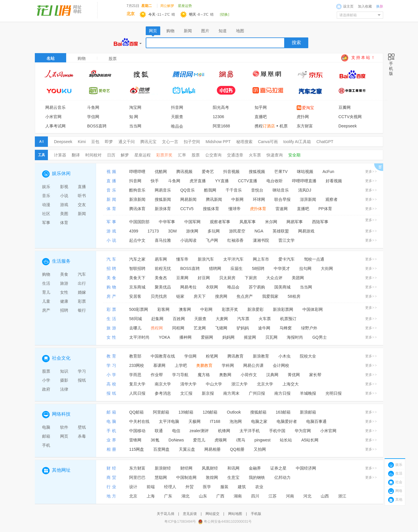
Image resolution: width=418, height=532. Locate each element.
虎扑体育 (258, 209)
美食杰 (161, 278)
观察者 (331, 199)
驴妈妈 (243, 328)
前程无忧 (163, 268)
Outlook (234, 412)
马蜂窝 (286, 328)
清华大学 (188, 384)
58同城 (136, 319)
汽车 (82, 274)
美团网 (298, 278)
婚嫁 (82, 292)
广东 (168, 496)
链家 (180, 296)
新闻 (82, 214)
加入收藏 (365, 6)
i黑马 (240, 440)
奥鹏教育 (204, 365)
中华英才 (282, 268)
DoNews (176, 440)
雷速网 (282, 209)
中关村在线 (139, 421)
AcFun (328, 172)
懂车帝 (182, 259)
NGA (259, 231)
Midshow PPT (218, 142)
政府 (46, 389)
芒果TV (281, 172)
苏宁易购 (257, 287)
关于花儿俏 (165, 514)
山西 (325, 496)
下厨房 (251, 278)
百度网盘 (161, 449)
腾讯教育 (235, 356)
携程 (265, 126)
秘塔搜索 (244, 142)
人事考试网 (55, 126)
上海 (151, 496)
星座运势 (185, 6)
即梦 (109, 142)
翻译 (76, 155)
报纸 (82, 380)
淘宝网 (135, 107)
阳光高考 (221, 107)
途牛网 (264, 328)
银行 (82, 310)
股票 (196, 155)
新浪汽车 (206, 259)
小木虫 (284, 356)
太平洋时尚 (139, 337)
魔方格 (204, 375)
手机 (46, 445)
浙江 (342, 496)
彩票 (82, 301)
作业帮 (157, 375)
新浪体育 (163, 209)
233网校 (137, 365)
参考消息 (163, 393)
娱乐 (46, 187)
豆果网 (182, 278)
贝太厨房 (227, 278)
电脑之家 (259, 421)
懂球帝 (235, 209)
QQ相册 (237, 449)
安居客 (135, 296)
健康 (64, 301)
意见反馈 (190, 514)
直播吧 (261, 117)
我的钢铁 (257, 477)
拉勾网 (305, 268)
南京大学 (163, 384)
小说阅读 (188, 240)
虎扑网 (303, 117)
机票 (284, 126)
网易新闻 (188, 199)
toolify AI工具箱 (297, 142)
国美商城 (282, 287)
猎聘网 (215, 268)
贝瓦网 (271, 337)
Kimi (82, 142)
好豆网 (204, 278)
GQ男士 (320, 337)
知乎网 (261, 107)
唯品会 (177, 126)
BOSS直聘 (97, 126)
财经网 (186, 468)
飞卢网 (212, 240)
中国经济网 (306, 468)
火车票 (255, 155)
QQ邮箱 (136, 412)
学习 (82, 371)
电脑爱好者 (287, 421)
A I (41, 142)
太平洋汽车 (233, 259)
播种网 (185, 337)
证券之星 (278, 468)
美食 (64, 274)
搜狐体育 (211, 209)
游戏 (64, 205)
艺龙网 (200, 328)
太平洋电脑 (169, 421)
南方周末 (231, 393)
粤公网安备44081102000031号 (228, 522)
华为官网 (303, 431)
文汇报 (186, 393)
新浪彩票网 (283, 309)
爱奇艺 (208, 172)
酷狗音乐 (137, 190)
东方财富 (305, 126)
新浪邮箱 (308, 412)
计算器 (60, 155)
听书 (82, 196)
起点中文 (137, 240)
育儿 (46, 292)
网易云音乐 (55, 107)
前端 (151, 487)
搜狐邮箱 (258, 412)
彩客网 (163, 309)
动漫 (46, 205)
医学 (207, 487)
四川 (255, 496)
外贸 (190, 487)
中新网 (237, 199)
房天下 (200, 296)
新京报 (208, 393)
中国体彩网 (313, 309)
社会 (399, 482)
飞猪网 (221, 328)
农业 (259, 487)
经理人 (170, 487)
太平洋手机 (250, 431)
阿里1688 (221, 126)
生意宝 (233, 477)
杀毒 (82, 436)
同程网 (178, 328)
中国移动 (137, 431)
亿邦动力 (282, 477)
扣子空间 (192, 142)
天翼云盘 (187, 449)
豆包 (95, 142)
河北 (307, 496)
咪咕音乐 (281, 190)
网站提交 (212, 514)
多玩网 (214, 231)
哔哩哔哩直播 (304, 181)
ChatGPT (325, 142)
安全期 (294, 155)
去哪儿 (135, 328)
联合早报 (282, 199)
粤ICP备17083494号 (180, 522)
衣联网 (212, 287)
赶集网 (157, 319)
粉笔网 (212, 356)
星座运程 (143, 155)
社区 (46, 214)
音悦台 (257, 190)
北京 (133, 496)
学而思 (135, 375)
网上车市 (261, 259)
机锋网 (224, 431)
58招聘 (258, 268)
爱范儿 (199, 440)
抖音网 (177, 107)
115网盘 (137, 449)
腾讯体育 (137, 209)
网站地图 (235, 514)
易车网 (161, 259)
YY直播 (222, 181)
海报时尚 (295, 337)
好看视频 (334, 181)
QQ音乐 (188, 190)
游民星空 (237, 231)
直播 (82, 187)
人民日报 (137, 393)
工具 (42, 155)
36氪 (155, 440)
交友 (82, 205)
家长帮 (315, 375)
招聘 (64, 310)
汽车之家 (137, 259)
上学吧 (181, 365)
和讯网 (233, 468)
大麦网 (222, 319)
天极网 (194, 421)
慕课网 (159, 365)
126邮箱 (210, 412)
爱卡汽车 (287, 259)
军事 (46, 223)
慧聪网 (161, 477)
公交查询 (213, 155)
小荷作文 (249, 375)
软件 (64, 427)
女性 (64, 292)
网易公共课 (253, 365)
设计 (133, 487)
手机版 (256, 514)
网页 (64, 436)
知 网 (134, 117)
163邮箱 (283, 412)
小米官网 (53, 117)
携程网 (157, 328)
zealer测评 (199, 431)
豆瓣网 (345, 107)
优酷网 (161, 172)
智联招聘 (137, 268)
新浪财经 (163, 468)
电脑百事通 (316, 421)
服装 (224, 487)
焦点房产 (245, 296)
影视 (64, 187)
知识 (64, 371)
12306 (218, 117)
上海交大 (291, 384)
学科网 (228, 365)
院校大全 (308, 356)
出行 (82, 283)
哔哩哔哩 (137, 172)
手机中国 (277, 431)
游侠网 (192, 231)
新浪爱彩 (255, 309)
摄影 (64, 380)
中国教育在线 (163, 356)
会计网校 (281, 365)
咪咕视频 (305, 172)
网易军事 (295, 222)
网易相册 (212, 449)
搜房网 (221, 296)
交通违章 (235, 155)
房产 (46, 310)
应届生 (237, 268)
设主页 (348, 6)
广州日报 (257, 393)
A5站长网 (310, 440)
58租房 (294, 296)
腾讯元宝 (148, 142)
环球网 (259, 199)
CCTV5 (187, 209)
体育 (64, 223)
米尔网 (271, 222)
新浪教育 (261, 356)
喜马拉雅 (163, 240)
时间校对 (93, 155)
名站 (51, 58)
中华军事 (167, 222)
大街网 (327, 268)
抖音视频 (231, 172)
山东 (203, 496)
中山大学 (214, 384)
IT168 (215, 421)
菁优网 (294, 375)
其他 (399, 499)
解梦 (125, 155)
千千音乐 (234, 190)
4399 (134, 231)
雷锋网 (135, 440)
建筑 (242, 487)
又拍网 (260, 449)
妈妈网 (228, 337)
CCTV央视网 (350, 117)
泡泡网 (236, 421)
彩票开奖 (164, 155)
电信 (176, 431)
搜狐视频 (257, 172)
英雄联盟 (281, 231)
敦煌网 (212, 477)
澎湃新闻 (308, 199)
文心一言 (170, 142)
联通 (159, 431)
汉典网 (272, 375)
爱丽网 (207, 337)
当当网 (135, 126)
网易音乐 (163, 190)
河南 (290, 496)
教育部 (135, 356)
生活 (46, 283)
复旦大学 (137, 384)
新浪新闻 (137, 199)
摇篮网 (250, 337)
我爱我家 (270, 296)
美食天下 (137, 278)
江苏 (273, 496)
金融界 (255, 468)
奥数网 (225, 375)
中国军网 (192, 222)
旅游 (64, 283)
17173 (153, 231)
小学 (46, 380)
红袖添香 (235, 240)
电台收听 (275, 181)
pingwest (263, 440)
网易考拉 (188, 287)
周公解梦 (167, 6)
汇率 (182, 155)
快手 (155, 181)
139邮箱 (186, 412)
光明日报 (334, 393)
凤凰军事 (248, 222)
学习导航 (180, 375)
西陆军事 (320, 222)
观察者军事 (220, 222)
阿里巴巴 (137, 477)
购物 (82, 58)
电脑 (46, 427)
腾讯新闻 (214, 199)
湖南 (238, 496)
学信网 (93, 117)
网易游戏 (306, 231)
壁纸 (82, 427)
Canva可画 (268, 142)
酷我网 (210, 190)
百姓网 (179, 319)
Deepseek (348, 126)
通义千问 (127, 142)
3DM (172, 231)
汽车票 (243, 319)
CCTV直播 (248, 181)
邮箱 (46, 436)
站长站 (286, 440)
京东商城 (137, 287)
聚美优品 (163, 287)
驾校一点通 (314, 259)
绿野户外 (309, 328)
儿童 (46, 301)
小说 (64, 196)
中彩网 (206, 309)
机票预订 (288, 319)
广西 (220, 496)
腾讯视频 (184, 172)
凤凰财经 (210, 468)
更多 (371, 172)
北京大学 (265, 384)
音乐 (46, 196)
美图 (64, 214)
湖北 (185, 496)
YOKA (164, 337)
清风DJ (305, 190)
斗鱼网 (93, 107)
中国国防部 (139, 222)
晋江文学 (287, 240)
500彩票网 (139, 309)
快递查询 (275, 155)
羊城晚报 (308, 393)
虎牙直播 (198, 181)
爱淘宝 (308, 108)
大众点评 (274, 278)
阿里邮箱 (161, 412)
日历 (111, 155)
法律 (64, 389)
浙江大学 (239, 384)
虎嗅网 (221, 440)
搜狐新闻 (163, 199)
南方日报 (282, 393)
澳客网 (185, 309)
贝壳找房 (159, 296)
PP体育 (325, 209)
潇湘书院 (261, 240)
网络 (399, 491)
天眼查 (177, 117)
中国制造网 (186, 477)
